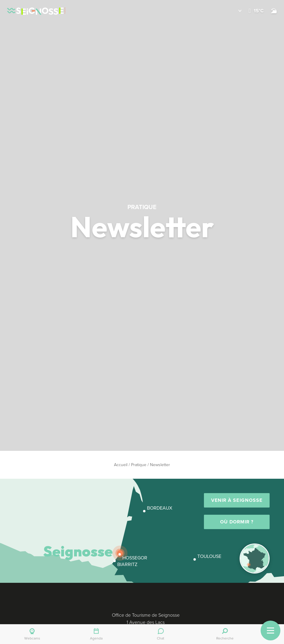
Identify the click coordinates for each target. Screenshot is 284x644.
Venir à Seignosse (237, 500)
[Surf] (274, 11)
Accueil (121, 465)
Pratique (139, 465)
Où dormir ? (237, 522)
